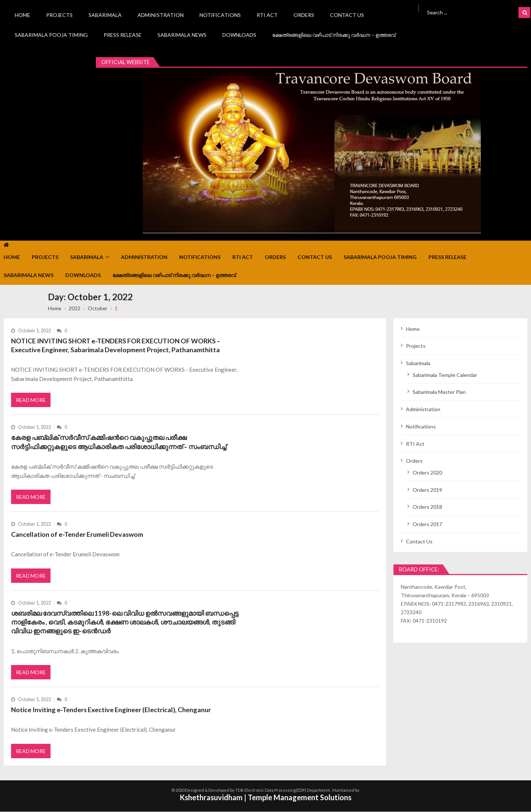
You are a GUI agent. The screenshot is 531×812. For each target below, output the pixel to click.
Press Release (123, 35)
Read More (31, 400)
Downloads (239, 35)
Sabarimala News (182, 35)
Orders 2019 (427, 490)
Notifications (220, 15)
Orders (304, 15)
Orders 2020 (427, 472)
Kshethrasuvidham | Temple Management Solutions (265, 798)
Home (22, 15)
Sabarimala (105, 15)
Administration (161, 15)
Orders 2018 (427, 507)
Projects (59, 15)
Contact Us (347, 15)
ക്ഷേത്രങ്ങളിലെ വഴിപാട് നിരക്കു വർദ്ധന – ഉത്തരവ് (334, 35)
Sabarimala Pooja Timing (51, 35)
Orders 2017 (427, 524)
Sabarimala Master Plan (439, 392)
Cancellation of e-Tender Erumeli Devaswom (77, 535)
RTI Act (267, 15)
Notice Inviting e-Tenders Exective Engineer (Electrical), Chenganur (111, 710)
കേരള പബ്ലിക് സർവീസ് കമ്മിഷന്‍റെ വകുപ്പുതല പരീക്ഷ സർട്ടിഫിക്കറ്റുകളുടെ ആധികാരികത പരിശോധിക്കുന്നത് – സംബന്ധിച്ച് (119, 442)
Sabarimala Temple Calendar (445, 375)
